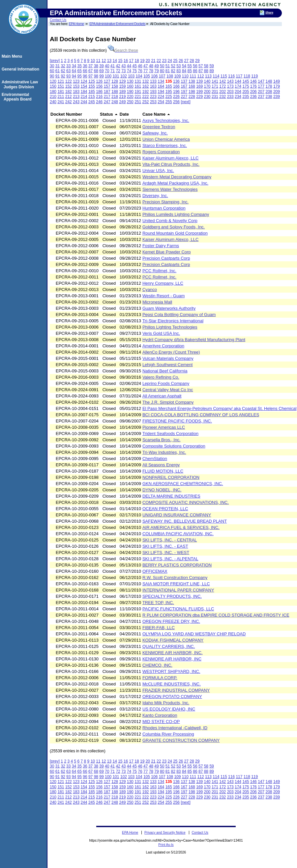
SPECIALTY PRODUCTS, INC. (172, 596)
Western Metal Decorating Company (177, 177)
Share (269, 13)
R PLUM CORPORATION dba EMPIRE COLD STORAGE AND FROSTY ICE (216, 615)
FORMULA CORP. (160, 678)
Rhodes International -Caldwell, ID (175, 728)
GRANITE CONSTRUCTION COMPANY (181, 740)
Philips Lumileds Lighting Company (176, 214)
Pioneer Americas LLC (164, 427)
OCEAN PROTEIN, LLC (165, 509)
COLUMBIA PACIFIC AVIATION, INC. (178, 534)
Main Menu (13, 56)
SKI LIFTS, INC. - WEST (166, 552)
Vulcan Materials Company (168, 358)
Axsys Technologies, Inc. (166, 120)
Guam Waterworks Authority (169, 308)
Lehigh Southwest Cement (167, 365)
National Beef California (165, 371)
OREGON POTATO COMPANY (172, 696)
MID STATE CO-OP (161, 722)
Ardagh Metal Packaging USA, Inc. (175, 183)
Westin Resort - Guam (163, 296)
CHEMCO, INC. (157, 665)
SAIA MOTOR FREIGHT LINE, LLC (176, 584)
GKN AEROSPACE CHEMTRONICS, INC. (183, 484)
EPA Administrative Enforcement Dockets (117, 24)
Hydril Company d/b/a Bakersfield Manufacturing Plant (194, 340)
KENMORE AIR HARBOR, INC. (173, 653)
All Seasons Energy (161, 465)
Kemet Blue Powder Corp (167, 252)
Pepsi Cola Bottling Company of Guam (179, 315)
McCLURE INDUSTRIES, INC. (172, 684)
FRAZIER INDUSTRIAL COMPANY (176, 690)
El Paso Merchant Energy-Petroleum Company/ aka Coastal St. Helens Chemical (220, 408)
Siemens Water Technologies (170, 189)
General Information (21, 69)
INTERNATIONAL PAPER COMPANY (178, 590)
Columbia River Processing (168, 734)
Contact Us (58, 20)
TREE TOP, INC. (158, 603)
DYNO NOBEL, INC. (162, 490)
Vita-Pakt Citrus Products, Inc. (171, 164)
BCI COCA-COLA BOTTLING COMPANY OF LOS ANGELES (201, 415)
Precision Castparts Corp (166, 258)
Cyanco (150, 289)
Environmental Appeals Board (18, 97)
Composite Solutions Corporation (174, 446)
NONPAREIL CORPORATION (171, 477)
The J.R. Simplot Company (168, 402)
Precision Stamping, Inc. (165, 202)
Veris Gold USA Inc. (161, 333)
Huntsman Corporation (164, 208)
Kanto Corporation (160, 715)
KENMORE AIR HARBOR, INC (172, 659)
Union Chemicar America (166, 139)
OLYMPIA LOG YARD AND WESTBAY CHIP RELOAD (194, 634)
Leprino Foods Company (166, 383)
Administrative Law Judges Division (21, 84)
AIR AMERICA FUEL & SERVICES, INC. (181, 527)
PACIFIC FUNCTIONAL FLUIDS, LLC (178, 609)
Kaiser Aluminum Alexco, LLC (171, 158)
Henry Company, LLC (163, 283)
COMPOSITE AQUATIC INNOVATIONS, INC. (186, 502)
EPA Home (76, 24)
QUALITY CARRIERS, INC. (169, 646)
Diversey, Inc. (155, 196)
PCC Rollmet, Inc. (159, 271)
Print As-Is (166, 845)
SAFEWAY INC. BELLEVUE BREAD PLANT (185, 521)
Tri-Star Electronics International (173, 321)
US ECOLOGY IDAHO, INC (169, 709)
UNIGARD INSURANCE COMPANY (177, 515)
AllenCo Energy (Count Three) (171, 352)
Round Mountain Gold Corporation (175, 233)
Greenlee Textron (159, 127)
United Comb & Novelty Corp (170, 221)
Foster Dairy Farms (161, 246)
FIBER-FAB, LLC (159, 628)
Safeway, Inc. (155, 133)
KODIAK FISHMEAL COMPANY (173, 640)
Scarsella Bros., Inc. (162, 440)
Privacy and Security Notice (165, 833)
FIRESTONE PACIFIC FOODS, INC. (177, 421)
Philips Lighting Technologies (170, 327)
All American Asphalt (162, 396)
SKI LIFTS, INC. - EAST (165, 546)
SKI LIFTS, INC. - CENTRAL (170, 540)
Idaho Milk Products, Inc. (166, 703)
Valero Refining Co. (161, 377)
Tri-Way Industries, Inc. (164, 452)
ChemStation (155, 459)
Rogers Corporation (161, 152)
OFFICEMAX (155, 571)
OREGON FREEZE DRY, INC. (171, 621)
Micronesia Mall (157, 302)
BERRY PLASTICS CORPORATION (177, 565)
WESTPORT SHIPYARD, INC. (171, 671)
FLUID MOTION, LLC (163, 471)
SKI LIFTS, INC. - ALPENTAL (170, 559)
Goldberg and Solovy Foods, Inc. (174, 227)
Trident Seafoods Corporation (170, 434)
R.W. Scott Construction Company (175, 578)
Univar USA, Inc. (158, 171)
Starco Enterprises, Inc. (165, 145)
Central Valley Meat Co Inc (168, 390)
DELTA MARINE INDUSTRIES (171, 496)
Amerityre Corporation (163, 346)
